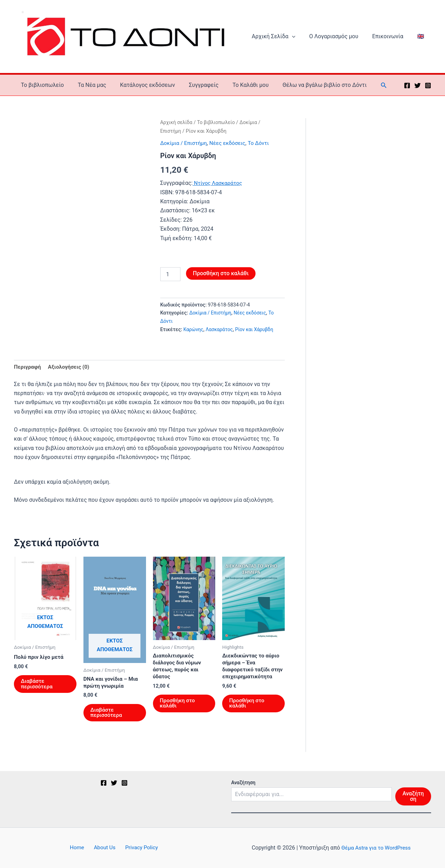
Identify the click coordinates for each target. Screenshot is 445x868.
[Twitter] (418, 89)
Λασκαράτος (221, 332)
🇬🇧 (422, 38)
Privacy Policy (138, 848)
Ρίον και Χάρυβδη (257, 332)
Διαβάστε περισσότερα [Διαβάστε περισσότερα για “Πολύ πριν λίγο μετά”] (37, 688)
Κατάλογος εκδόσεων (140, 88)
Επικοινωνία (392, 38)
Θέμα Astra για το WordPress (376, 848)
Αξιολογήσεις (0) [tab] (71, 370)
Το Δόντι (263, 146)
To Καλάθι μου (238, 88)
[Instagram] (428, 89)
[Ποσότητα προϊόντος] (170, 277)
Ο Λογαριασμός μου (341, 38)
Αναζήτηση (243, 783)
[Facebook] (407, 89)
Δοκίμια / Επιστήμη (185, 146)
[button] (302, 38)
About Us (104, 848)
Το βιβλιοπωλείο (41, 88)
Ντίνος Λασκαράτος (219, 186)
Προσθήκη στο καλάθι (221, 276)
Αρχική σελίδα (177, 125)
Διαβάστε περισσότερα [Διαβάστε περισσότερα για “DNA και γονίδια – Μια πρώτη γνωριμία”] (107, 717)
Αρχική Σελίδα (283, 38)
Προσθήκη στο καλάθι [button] (178, 709)
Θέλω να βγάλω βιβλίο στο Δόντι (309, 88)
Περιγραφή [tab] (28, 370)
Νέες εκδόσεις (230, 146)
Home (80, 848)
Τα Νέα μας (88, 88)
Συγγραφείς (194, 88)
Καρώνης (194, 332)
